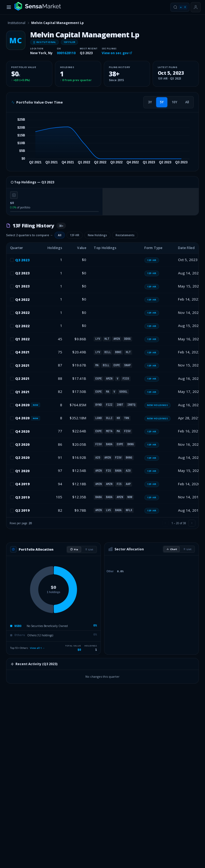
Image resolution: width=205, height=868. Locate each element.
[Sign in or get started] (196, 7)
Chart (172, 549)
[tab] (150, 102)
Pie (74, 549)
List (89, 549)
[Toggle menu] (9, 7)
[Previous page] (165, 523)
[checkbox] (12, 260)
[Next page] (192, 523)
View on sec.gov (117, 53)
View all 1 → (37, 648)
